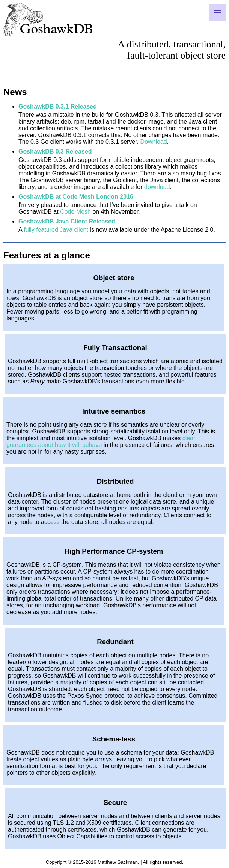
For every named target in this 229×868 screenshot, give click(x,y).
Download (154, 142)
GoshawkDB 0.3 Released (55, 152)
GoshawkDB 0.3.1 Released (58, 106)
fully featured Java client (56, 230)
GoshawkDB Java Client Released (67, 221)
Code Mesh (75, 212)
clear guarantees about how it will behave (101, 442)
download (157, 187)
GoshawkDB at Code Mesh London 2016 (76, 197)
